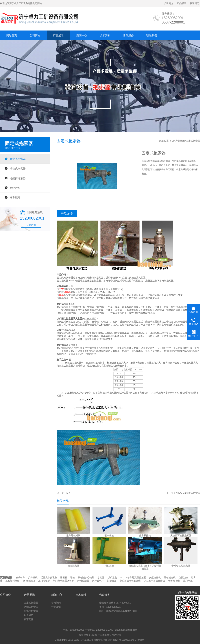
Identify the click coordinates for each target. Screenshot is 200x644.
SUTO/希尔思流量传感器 (133, 577)
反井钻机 (33, 577)
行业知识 (56, 607)
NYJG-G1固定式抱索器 (188, 493)
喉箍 (72, 577)
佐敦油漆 (183, 577)
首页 (172, 141)
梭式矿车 (20, 577)
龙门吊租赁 (44, 581)
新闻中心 (82, 35)
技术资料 (105, 35)
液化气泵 (188, 581)
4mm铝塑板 (174, 581)
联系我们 (194, 3)
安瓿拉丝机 (155, 577)
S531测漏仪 (29, 581)
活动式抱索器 (18, 169)
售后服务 (128, 35)
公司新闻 (56, 603)
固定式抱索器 (18, 159)
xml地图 (141, 640)
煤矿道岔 (112, 577)
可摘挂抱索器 (18, 178)
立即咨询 (31, 225)
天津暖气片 (98, 581)
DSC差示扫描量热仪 (154, 581)
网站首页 (12, 35)
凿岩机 (64, 577)
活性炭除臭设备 (49, 577)
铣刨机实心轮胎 (86, 577)
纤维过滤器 (83, 581)
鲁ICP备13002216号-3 (125, 640)
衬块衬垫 (15, 188)
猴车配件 (15, 198)
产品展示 (182, 3)
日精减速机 (170, 577)
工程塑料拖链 (12, 581)
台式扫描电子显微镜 (130, 581)
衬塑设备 (112, 581)
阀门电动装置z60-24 (64, 581)
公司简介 (169, 3)
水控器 (101, 577)
